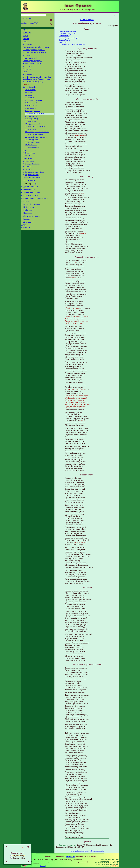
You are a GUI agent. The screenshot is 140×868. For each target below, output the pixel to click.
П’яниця (28, 181)
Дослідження (29, 242)
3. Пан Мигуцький (31, 111)
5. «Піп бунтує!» (31, 117)
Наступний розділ (97, 851)
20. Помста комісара (32, 160)
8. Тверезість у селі (32, 125)
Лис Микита (29, 175)
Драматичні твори (31, 203)
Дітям (24, 245)
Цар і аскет (29, 184)
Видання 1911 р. (19, 858)
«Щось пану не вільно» (67, 31)
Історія (26, 219)
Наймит (28, 59)
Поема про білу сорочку (32, 193)
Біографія (27, 33)
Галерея (27, 239)
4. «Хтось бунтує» (31, 114)
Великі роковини (29, 196)
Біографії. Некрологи (32, 222)
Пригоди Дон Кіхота (32, 178)
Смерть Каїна (30, 166)
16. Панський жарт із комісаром (36, 148)
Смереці (43, 866)
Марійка (28, 74)
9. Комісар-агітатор (32, 128)
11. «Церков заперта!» (33, 134)
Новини (26, 30)
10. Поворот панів (31, 131)
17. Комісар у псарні (32, 151)
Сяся (25, 77)
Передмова (29, 100)
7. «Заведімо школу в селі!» (35, 123)
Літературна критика (32, 209)
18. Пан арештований (33, 154)
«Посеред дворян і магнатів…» (35, 55)
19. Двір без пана (31, 157)
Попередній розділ (77, 851)
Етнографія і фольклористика (35, 216)
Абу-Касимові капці (32, 190)
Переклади (28, 232)
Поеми (26, 40)
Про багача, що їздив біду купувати (36, 49)
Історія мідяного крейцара (33, 65)
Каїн (25, 163)
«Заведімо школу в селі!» (68, 33)
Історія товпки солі (30, 62)
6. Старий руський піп (33, 120)
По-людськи (28, 172)
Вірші (26, 37)
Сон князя (29, 46)
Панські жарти (30, 97)
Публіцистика (29, 226)
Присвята (28, 103)
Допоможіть (70, 857)
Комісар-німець (65, 36)
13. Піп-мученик (31, 140)
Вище (87, 851)
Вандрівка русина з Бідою (35, 187)
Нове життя (29, 80)
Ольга (25, 43)
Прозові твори (29, 206)
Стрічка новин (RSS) (30, 23)
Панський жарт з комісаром (69, 38)
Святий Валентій (29, 94)
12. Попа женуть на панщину (35, 137)
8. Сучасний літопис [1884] (33, 88)
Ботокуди (28, 71)
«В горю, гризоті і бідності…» (34, 52)
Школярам (26, 249)
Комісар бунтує (64, 40)
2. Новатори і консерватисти (35, 108)
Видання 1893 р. (18, 855)
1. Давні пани (30, 106)
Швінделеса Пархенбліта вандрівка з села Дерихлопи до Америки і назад (38, 84)
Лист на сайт (27, 19)
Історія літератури (31, 213)
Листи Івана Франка (31, 236)
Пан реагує (63, 42)
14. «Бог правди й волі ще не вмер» (37, 143)
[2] (36, 200)
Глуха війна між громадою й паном (72, 44)
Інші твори (28, 229)
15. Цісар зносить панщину (34, 145)
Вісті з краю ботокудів (33, 68)
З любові (26, 169)
